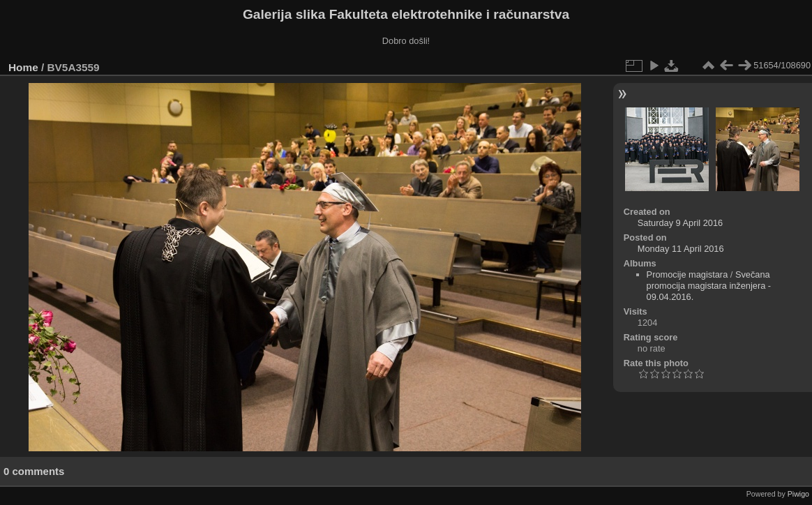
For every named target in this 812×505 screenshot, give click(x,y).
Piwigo (798, 494)
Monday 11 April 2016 (681, 249)
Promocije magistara (687, 274)
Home (23, 67)
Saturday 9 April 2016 (680, 223)
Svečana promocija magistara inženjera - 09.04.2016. (709, 286)
